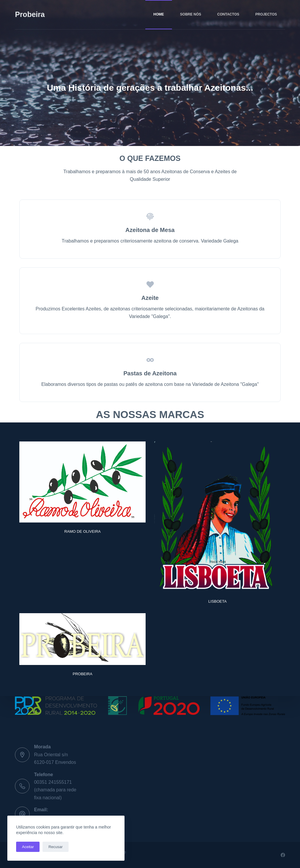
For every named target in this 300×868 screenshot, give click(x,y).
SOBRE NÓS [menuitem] (191, 14)
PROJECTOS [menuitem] (266, 14)
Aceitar (28, 847)
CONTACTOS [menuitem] (228, 14)
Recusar (55, 847)
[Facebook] (283, 855)
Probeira (30, 14)
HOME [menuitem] (159, 14)
